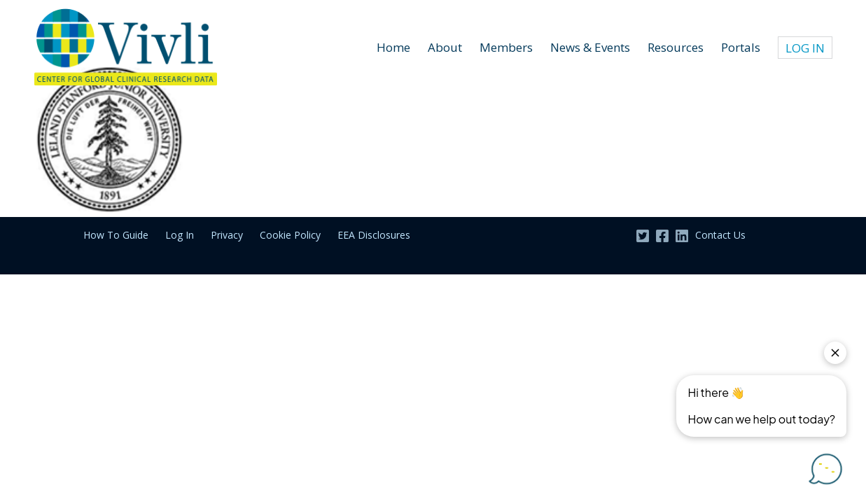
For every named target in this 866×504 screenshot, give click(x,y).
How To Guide (116, 235)
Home (393, 47)
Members (506, 47)
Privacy (227, 235)
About (445, 47)
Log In (180, 235)
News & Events (590, 47)
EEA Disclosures (374, 235)
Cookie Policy (290, 235)
